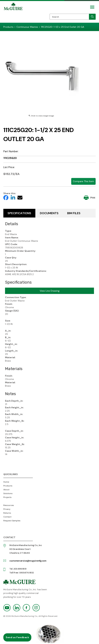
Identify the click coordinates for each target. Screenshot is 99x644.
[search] (92, 17)
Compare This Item (83, 181)
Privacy (7, 509)
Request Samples (12, 521)
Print (89, 198)
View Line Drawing (50, 291)
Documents (49, 213)
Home (6, 482)
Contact (7, 517)
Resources (9, 505)
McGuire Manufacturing (13, 13)
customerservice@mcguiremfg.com (28, 561)
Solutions (8, 493)
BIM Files (74, 213)
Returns (7, 513)
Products (8, 486)
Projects (7, 497)
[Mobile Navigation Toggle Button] (92, 7)
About (6, 490)
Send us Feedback (17, 637)
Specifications (19, 213)
